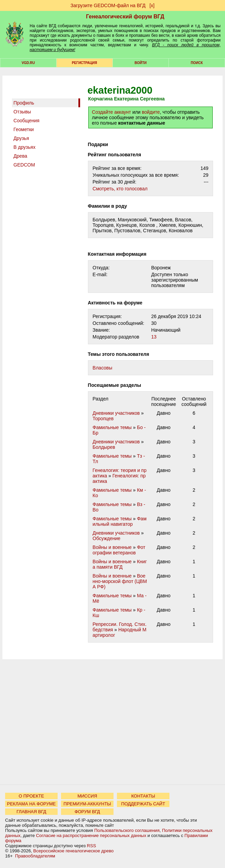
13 (154, 337)
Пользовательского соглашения (127, 830)
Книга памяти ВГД (120, 564)
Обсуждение (107, 538)
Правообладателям (35, 856)
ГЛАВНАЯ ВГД (32, 812)
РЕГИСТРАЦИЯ (85, 63)
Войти (141, 63)
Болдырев (104, 447)
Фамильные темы (112, 427)
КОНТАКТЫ (143, 796)
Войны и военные (112, 547)
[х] (152, 5)
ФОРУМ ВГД (87, 812)
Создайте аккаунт (112, 112)
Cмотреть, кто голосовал (120, 189)
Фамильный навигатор (120, 521)
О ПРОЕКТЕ (31, 796)
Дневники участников (116, 413)
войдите (151, 112)
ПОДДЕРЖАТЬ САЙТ (143, 804)
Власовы (103, 368)
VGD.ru (28, 63)
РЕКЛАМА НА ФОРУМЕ (31, 804)
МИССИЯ (87, 796)
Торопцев (103, 419)
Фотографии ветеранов (119, 550)
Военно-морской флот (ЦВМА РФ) (120, 581)
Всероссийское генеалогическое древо (74, 851)
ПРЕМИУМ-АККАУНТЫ (87, 804)
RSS (92, 846)
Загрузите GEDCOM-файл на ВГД (108, 5)
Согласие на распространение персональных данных (91, 835)
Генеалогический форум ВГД (125, 17)
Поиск (197, 63)
